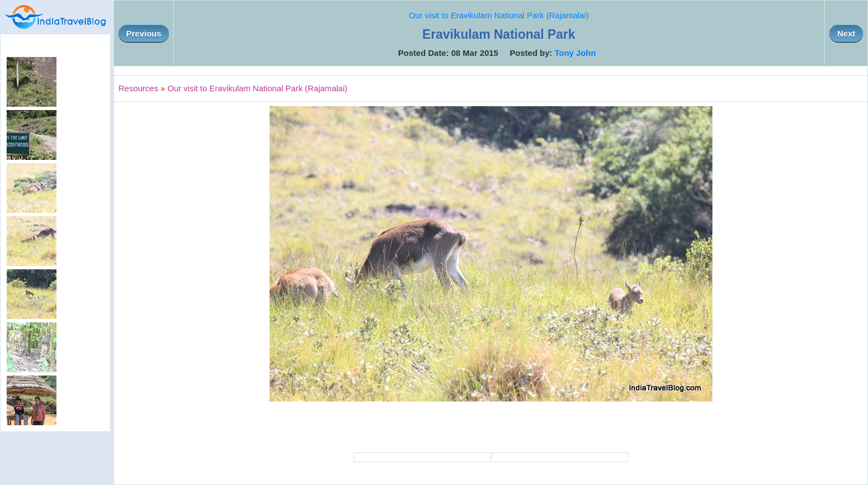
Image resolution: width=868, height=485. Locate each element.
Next (846, 33)
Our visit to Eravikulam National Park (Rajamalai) (498, 15)
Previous (144, 33)
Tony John (575, 53)
